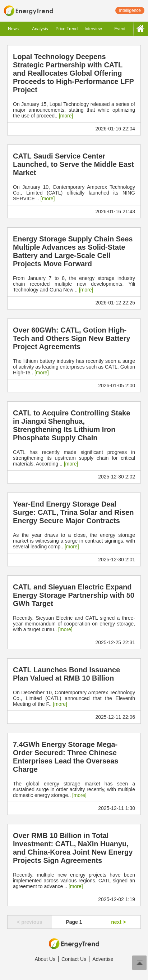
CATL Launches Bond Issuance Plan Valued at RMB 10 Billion (66, 674)
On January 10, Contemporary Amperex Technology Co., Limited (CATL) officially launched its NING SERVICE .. (74, 193)
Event (120, 29)
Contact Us (74, 959)
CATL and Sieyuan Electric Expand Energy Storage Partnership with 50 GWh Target (74, 595)
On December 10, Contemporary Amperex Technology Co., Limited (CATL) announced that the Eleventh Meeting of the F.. (74, 698)
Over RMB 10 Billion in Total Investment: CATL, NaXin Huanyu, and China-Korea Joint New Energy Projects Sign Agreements (73, 848)
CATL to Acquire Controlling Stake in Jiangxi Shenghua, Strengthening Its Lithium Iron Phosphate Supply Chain (71, 425)
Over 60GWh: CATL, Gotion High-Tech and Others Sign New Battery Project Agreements (71, 338)
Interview (93, 29)
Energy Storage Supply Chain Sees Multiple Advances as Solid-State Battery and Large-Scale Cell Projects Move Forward (73, 251)
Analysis (40, 29)
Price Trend (67, 29)
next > (118, 922)
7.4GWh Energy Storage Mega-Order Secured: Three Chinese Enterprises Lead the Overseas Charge (66, 757)
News (13, 29)
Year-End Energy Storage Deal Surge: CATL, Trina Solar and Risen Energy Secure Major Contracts (73, 512)
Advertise (103, 959)
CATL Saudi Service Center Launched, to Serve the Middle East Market (73, 164)
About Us (45, 959)
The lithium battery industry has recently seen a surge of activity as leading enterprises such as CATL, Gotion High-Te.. (74, 367)
